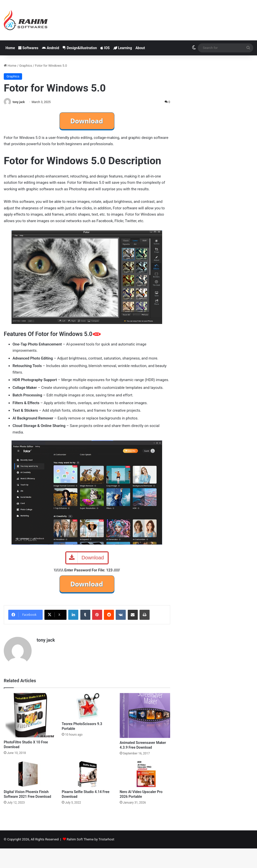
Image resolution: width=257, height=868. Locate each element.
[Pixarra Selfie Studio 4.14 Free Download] (87, 774)
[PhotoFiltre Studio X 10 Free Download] (29, 715)
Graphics (26, 66)
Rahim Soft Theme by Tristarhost (90, 839)
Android (51, 48)
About (140, 48)
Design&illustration (80, 48)
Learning (123, 48)
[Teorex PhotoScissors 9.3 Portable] (87, 706)
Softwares (28, 48)
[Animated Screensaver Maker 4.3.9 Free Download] (145, 715)
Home (10, 48)
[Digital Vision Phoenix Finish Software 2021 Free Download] (29, 774)
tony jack (19, 102)
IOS (105, 48)
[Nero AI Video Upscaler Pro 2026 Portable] (145, 774)
